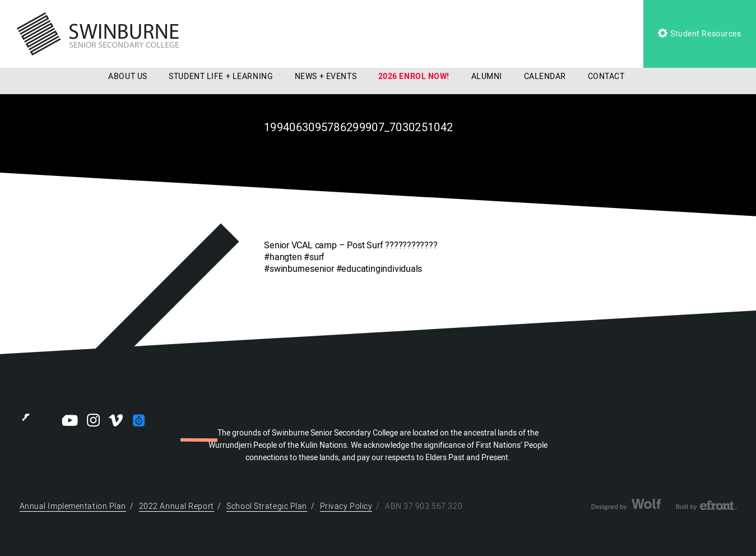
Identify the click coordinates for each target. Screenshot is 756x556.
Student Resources (699, 34)
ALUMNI (487, 77)
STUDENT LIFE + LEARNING (221, 77)
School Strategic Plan (267, 506)
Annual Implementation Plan (73, 506)
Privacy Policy (346, 506)
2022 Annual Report (177, 506)
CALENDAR (545, 77)
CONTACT (606, 77)
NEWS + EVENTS (326, 77)
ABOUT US (127, 77)
